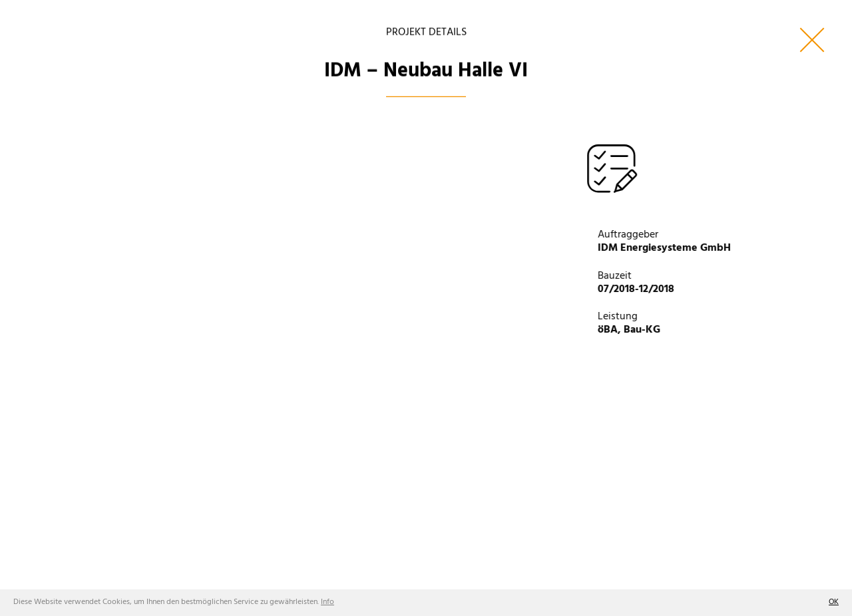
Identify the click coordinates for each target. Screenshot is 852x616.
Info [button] (327, 602)
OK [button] (834, 602)
